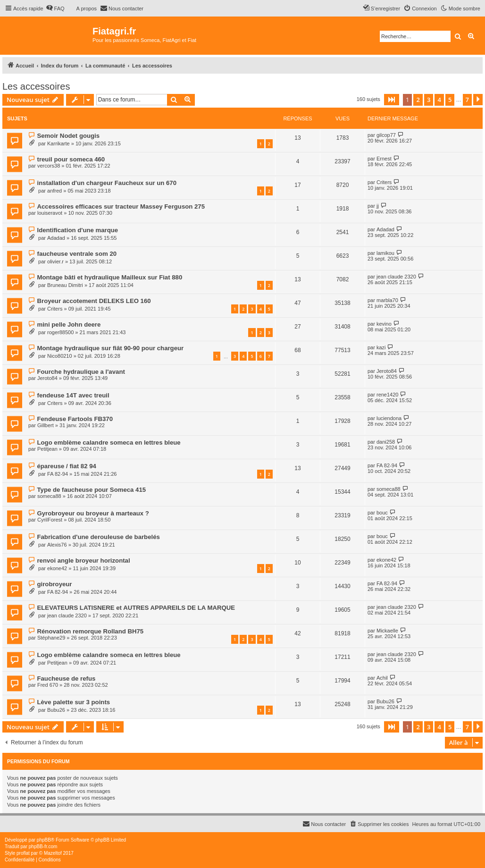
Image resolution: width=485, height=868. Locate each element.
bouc (382, 513)
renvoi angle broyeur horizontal (83, 560)
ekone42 (57, 568)
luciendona (389, 418)
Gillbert (46, 425)
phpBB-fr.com (43, 847)
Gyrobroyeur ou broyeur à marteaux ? (93, 513)
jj (378, 206)
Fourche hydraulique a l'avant (81, 372)
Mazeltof (53, 853)
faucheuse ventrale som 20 (77, 254)
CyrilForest (50, 520)
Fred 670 (48, 685)
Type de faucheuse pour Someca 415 (91, 490)
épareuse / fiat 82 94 (66, 466)
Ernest (384, 159)
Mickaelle (387, 631)
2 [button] (418, 100)
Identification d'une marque (77, 230)
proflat (23, 853)
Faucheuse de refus (66, 678)
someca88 (49, 496)
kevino (384, 324)
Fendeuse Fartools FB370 (75, 419)
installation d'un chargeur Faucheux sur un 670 (107, 183)
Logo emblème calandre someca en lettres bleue (109, 442)
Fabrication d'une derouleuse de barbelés (98, 537)
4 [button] (439, 100)
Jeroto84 (47, 378)
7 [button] (467, 100)
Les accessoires (36, 86)
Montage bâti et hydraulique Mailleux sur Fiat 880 (109, 277)
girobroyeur (54, 584)
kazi (381, 347)
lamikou (385, 253)
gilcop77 (386, 135)
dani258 (386, 442)
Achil (382, 678)
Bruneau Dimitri (65, 285)
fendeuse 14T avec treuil (73, 395)
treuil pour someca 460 (71, 159)
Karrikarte (59, 143)
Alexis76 (57, 545)
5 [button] (450, 100)
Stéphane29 (51, 638)
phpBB (44, 840)
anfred (54, 191)
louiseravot (50, 213)
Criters (384, 182)
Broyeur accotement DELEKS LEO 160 (94, 301)
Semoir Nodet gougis (68, 136)
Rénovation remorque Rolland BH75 (90, 631)
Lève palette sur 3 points (73, 702)
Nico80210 (60, 356)
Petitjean (47, 449)
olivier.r (55, 261)
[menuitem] (55, 8)
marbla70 (387, 300)
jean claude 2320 (396, 277)
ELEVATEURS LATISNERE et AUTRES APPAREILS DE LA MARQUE (136, 608)
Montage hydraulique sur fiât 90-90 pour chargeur (110, 348)
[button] (392, 100)
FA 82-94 (58, 474)
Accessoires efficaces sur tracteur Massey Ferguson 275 (121, 206)
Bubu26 (56, 710)
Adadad (56, 238)
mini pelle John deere (69, 324)
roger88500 (60, 332)
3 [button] (429, 100)
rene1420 (388, 395)
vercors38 (49, 166)
